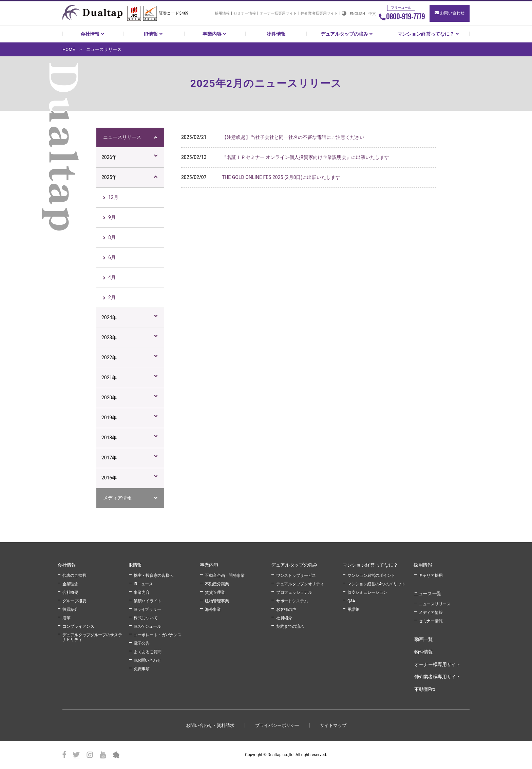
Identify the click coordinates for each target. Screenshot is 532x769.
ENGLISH (357, 14)
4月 (112, 277)
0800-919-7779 (402, 16)
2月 (112, 297)
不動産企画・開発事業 (225, 575)
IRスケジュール (147, 626)
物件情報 (276, 34)
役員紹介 (70, 609)
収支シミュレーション (367, 592)
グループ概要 (74, 601)
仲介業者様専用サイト (319, 13)
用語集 (353, 609)
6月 (112, 257)
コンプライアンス (78, 626)
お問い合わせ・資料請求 (210, 725)
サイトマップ (333, 725)
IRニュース (143, 584)
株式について (146, 618)
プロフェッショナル (294, 592)
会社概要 (70, 592)
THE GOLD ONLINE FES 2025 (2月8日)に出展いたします (281, 177)
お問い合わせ (450, 13)
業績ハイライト (148, 601)
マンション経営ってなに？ (429, 34)
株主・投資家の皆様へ (154, 575)
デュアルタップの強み (347, 34)
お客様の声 (286, 609)
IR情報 (154, 34)
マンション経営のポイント (371, 575)
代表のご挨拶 (74, 575)
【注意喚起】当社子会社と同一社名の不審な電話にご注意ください (293, 137)
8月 (112, 237)
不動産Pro (425, 689)
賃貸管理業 (215, 592)
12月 (113, 197)
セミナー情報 (245, 13)
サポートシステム (292, 601)
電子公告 (142, 643)
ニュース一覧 (427, 593)
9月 (112, 217)
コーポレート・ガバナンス (157, 635)
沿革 (66, 618)
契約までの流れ (290, 626)
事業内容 (215, 34)
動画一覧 (424, 639)
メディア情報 (117, 498)
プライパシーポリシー (277, 725)
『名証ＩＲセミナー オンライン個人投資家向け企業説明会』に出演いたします (306, 157)
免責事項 (142, 669)
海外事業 (213, 609)
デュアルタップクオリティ (300, 584)
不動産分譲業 (217, 584)
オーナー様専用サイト (278, 13)
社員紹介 (284, 618)
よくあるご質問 (148, 652)
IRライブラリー (147, 609)
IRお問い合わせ (147, 660)
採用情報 (222, 13)
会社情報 (93, 34)
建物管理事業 (217, 601)
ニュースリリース (122, 137)
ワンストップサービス (296, 575)
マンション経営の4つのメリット (376, 584)
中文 (372, 14)
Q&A (351, 601)
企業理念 (70, 584)
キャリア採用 (431, 575)
